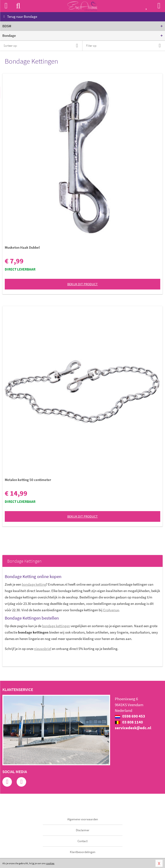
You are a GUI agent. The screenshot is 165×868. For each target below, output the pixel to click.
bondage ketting (34, 584)
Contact (82, 841)
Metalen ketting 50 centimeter (28, 480)
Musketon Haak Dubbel (22, 247)
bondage (56, 626)
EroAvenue (111, 610)
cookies (50, 863)
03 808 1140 (129, 722)
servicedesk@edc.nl (133, 728)
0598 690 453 (130, 716)
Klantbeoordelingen (83, 852)
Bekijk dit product (82, 284)
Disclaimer (83, 830)
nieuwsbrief (43, 649)
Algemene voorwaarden (83, 819)
